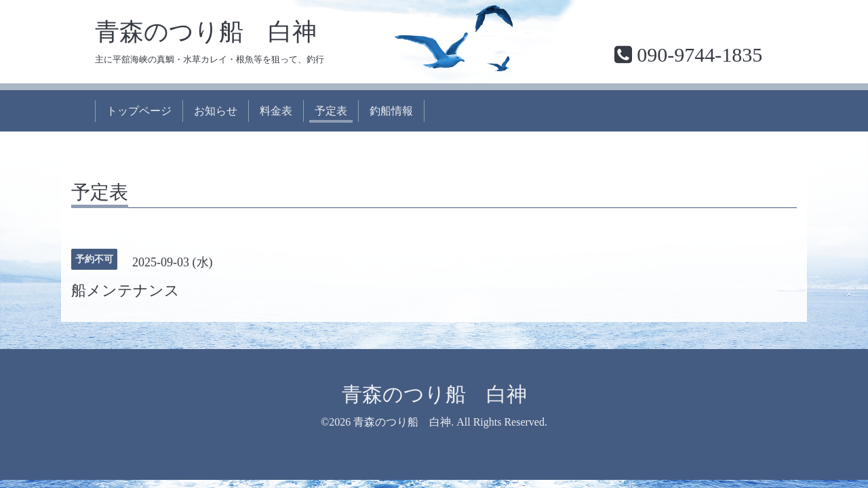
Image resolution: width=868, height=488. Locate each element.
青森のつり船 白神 (206, 32)
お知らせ (216, 111)
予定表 (331, 111)
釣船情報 (391, 111)
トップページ (139, 111)
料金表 (276, 111)
